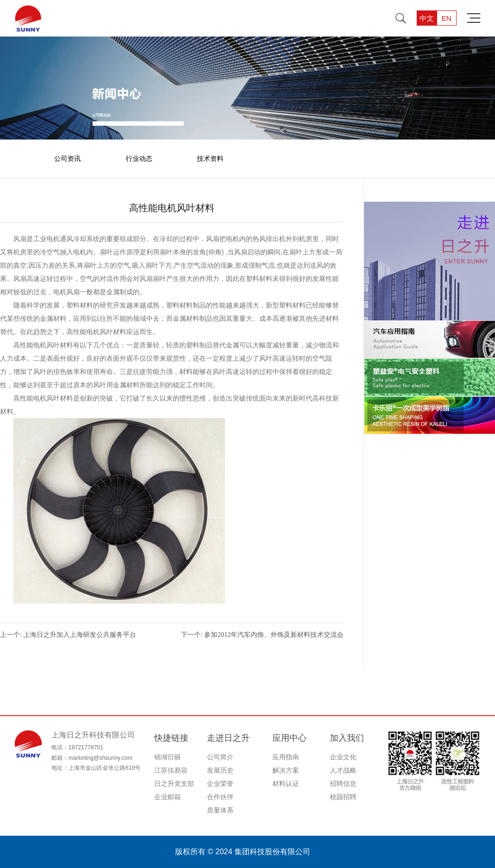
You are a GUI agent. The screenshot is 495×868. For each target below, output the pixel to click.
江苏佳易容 (171, 770)
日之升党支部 (174, 784)
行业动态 (139, 159)
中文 (427, 18)
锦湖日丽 (168, 757)
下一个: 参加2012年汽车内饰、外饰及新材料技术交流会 (262, 635)
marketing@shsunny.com (100, 758)
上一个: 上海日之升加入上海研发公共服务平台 (68, 635)
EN (446, 18)
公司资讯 (67, 159)
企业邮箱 (168, 797)
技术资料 (210, 159)
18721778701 (86, 747)
